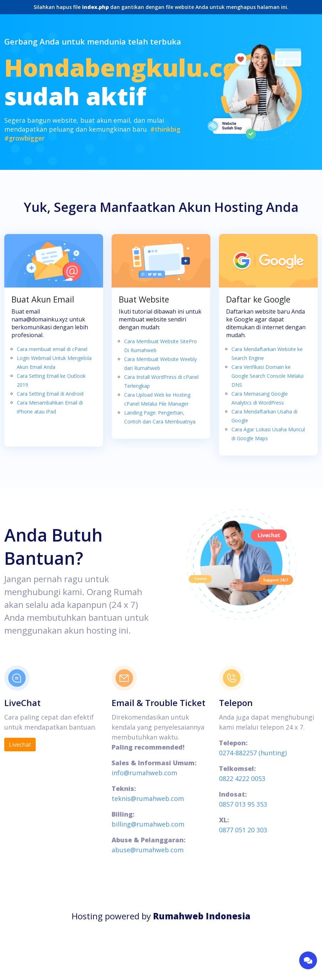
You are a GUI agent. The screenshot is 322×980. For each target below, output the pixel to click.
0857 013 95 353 (243, 804)
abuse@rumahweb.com (148, 850)
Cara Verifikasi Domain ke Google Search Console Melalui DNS (267, 376)
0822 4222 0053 (242, 778)
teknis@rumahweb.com (148, 798)
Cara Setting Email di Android (50, 394)
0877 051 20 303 (243, 830)
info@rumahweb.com (144, 773)
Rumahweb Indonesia (202, 916)
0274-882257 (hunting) (253, 753)
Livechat (20, 745)
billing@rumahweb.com (148, 824)
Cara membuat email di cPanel (52, 349)
